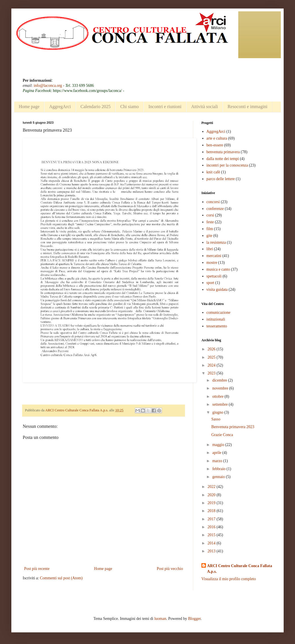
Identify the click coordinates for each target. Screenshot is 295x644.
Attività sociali (205, 107)
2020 (212, 495)
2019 (212, 503)
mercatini (214, 256)
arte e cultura (217, 138)
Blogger (194, 619)
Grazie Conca (222, 435)
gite (209, 236)
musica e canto (218, 269)
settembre (220, 404)
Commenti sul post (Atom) (61, 578)
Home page (29, 107)
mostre (212, 263)
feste (210, 222)
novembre (221, 388)
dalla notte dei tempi (223, 159)
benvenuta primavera (223, 152)
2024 (212, 365)
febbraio (219, 469)
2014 (212, 543)
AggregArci (60, 107)
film (210, 229)
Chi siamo (129, 107)
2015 (212, 535)
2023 (212, 373)
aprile (217, 453)
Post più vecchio (170, 569)
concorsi (213, 202)
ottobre (218, 396)
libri (210, 249)
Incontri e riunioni (165, 107)
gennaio (219, 477)
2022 (212, 487)
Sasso (216, 419)
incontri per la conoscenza (227, 165)
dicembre (220, 380)
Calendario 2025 (96, 107)
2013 (212, 551)
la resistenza (216, 242)
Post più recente (37, 569)
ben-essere (215, 145)
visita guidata (217, 290)
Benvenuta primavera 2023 (233, 427)
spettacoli (214, 276)
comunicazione (219, 312)
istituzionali (216, 319)
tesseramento (217, 326)
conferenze (215, 209)
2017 (212, 519)
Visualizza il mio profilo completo (229, 579)
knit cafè (213, 172)
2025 (212, 357)
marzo (218, 461)
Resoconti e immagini (247, 107)
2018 (212, 511)
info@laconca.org (48, 86)
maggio (219, 445)
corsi (210, 215)
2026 (212, 349)
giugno (218, 412)
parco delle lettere (221, 179)
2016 (212, 527)
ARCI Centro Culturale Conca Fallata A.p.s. (240, 569)
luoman (160, 619)
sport (210, 283)
